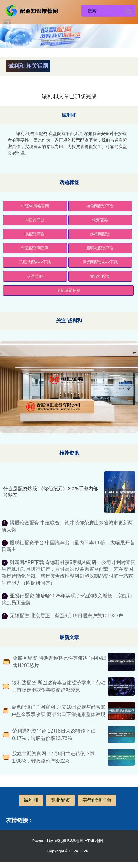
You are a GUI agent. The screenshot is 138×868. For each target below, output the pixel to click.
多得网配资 (100, 234)
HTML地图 (94, 841)
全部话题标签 (69, 290)
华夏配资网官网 (35, 248)
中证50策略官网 (35, 206)
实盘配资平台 (97, 800)
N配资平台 (35, 220)
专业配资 (60, 800)
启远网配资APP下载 (100, 262)
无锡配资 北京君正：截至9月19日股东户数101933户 (67, 616)
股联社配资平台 (100, 248)
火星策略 (35, 276)
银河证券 (100, 220)
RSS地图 (75, 841)
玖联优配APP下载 (35, 262)
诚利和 (31, 800)
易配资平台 (35, 234)
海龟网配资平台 (100, 206)
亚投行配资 (100, 276)
